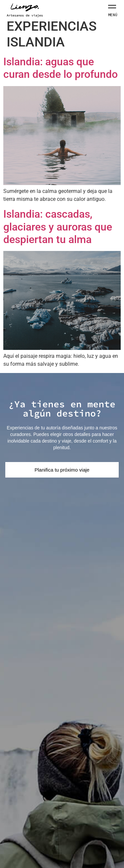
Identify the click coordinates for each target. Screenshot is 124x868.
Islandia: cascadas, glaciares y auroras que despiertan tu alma (58, 227)
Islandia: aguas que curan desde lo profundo (61, 68)
